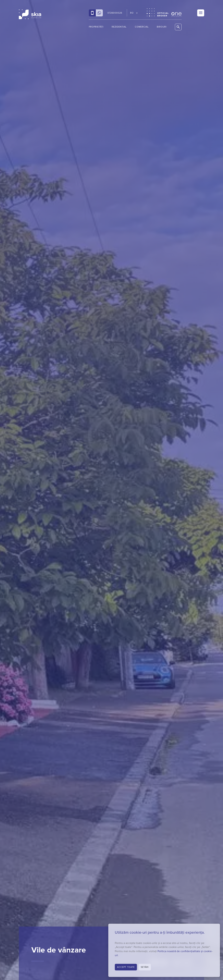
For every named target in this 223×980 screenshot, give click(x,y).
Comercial (142, 27)
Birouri (162, 27)
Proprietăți (96, 27)
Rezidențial (119, 27)
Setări (145, 967)
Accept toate (126, 967)
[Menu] (201, 13)
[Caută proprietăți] (178, 27)
